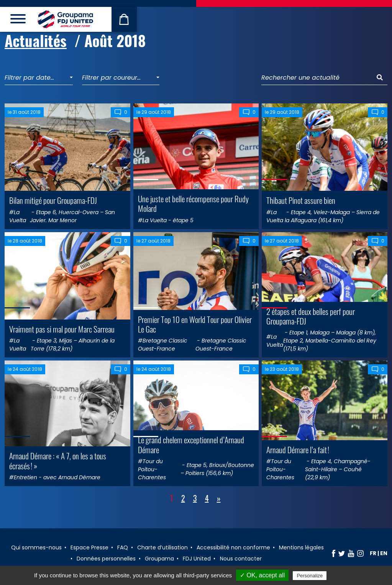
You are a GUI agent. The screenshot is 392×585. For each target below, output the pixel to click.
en (384, 553)
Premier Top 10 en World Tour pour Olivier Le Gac (195, 324)
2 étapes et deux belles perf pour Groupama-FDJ (311, 316)
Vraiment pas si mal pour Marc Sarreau (62, 329)
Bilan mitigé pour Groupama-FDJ (53, 200)
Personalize (310, 576)
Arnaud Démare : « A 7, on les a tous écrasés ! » (58, 460)
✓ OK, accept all (262, 575)
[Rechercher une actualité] (317, 78)
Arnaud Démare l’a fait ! (298, 450)
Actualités (36, 40)
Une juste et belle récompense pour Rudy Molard (193, 203)
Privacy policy (347, 575)
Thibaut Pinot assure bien (301, 200)
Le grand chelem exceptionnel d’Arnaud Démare (191, 444)
